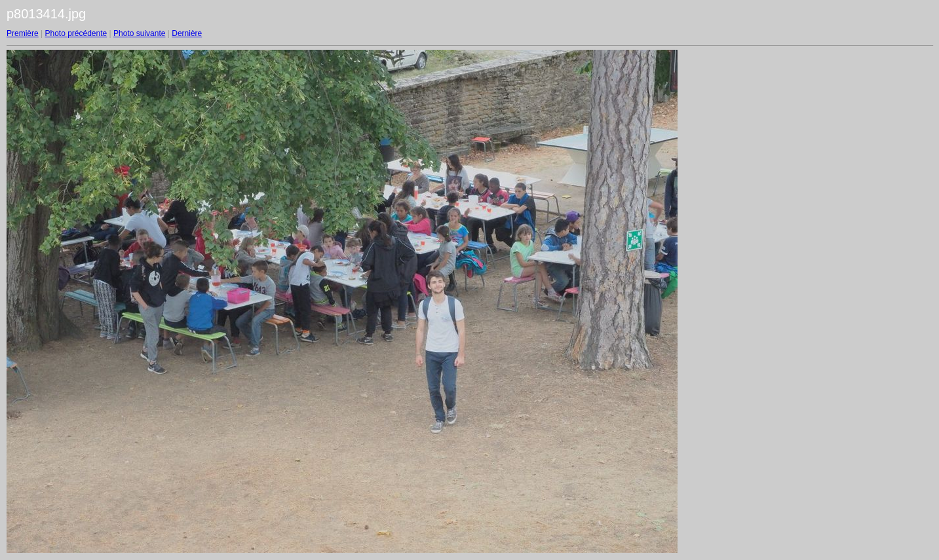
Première (23, 33)
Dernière (187, 33)
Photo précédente (76, 33)
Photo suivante (139, 33)
